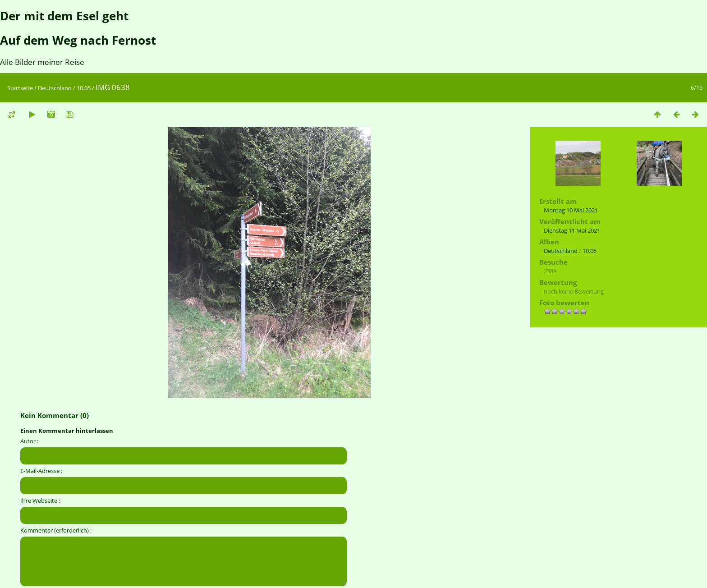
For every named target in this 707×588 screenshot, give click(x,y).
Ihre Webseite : (40, 501)
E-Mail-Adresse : (41, 471)
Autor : (29, 441)
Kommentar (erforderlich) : (56, 530)
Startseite (20, 88)
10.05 (84, 88)
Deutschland (55, 88)
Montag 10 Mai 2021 (571, 210)
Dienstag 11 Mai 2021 (572, 230)
